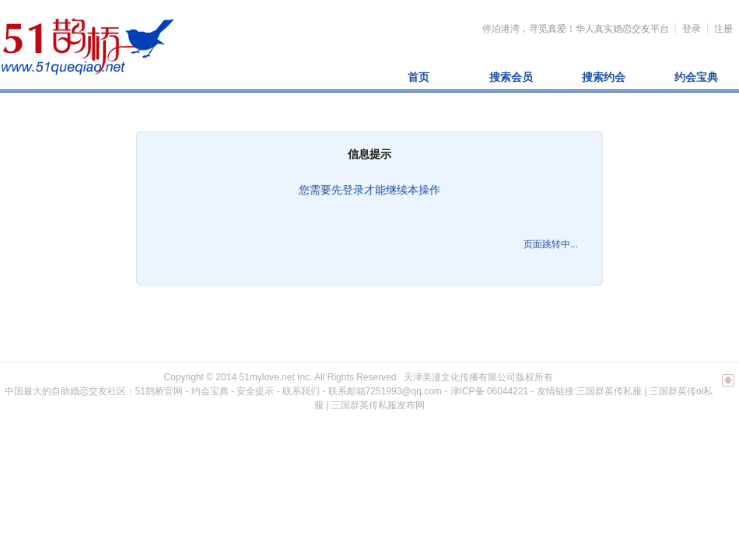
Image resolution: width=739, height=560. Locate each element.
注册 (723, 29)
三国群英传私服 (609, 391)
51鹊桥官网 (159, 391)
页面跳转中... (551, 244)
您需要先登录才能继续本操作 (369, 190)
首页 (419, 77)
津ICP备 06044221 (490, 391)
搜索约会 (604, 77)
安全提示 (255, 391)
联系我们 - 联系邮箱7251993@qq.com (362, 391)
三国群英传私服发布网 (378, 405)
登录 (692, 29)
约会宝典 (696, 77)
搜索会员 (511, 77)
